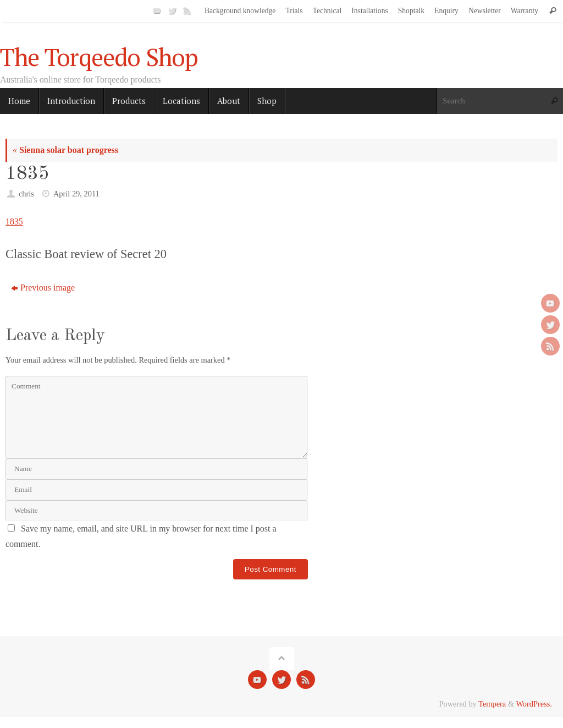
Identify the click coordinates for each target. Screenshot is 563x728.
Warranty (525, 11)
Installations (369, 11)
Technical (327, 11)
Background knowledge (240, 11)
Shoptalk (411, 11)
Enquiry (446, 11)
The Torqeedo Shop (99, 57)
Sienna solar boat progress (65, 150)
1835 (14, 221)
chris (26, 194)
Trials (294, 11)
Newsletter (485, 11)
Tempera (492, 704)
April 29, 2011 (76, 194)
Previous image (43, 288)
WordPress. (534, 704)
